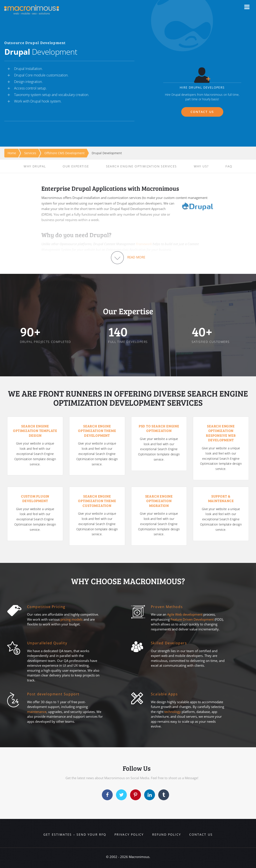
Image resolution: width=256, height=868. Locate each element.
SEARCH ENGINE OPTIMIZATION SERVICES (141, 166)
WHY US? (201, 166)
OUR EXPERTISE (76, 166)
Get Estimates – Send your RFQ (75, 834)
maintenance (37, 712)
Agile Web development (185, 614)
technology (173, 712)
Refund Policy (167, 834)
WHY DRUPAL (35, 166)
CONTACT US (202, 112)
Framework (144, 244)
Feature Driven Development (193, 619)
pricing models (72, 619)
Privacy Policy (129, 834)
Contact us (201, 834)
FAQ (229, 166)
